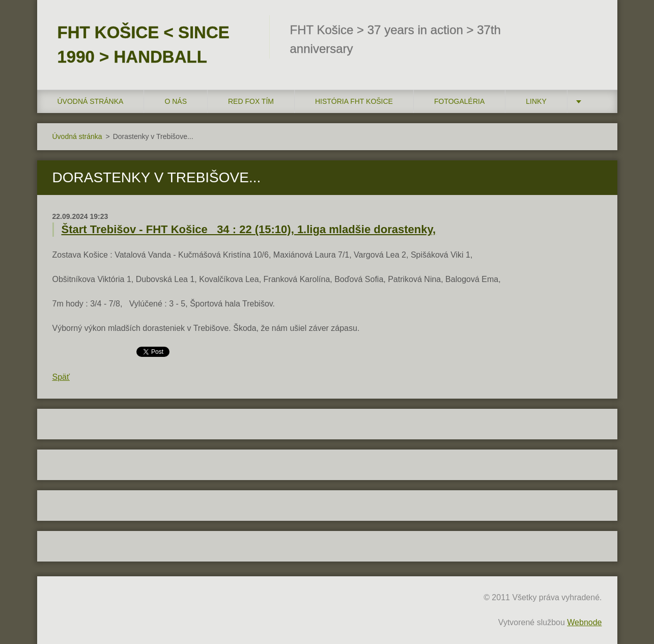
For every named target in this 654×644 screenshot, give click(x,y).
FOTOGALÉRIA (459, 101)
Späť (61, 377)
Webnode (584, 622)
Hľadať (591, 30)
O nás (176, 101)
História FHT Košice (354, 101)
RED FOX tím (251, 101)
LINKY (536, 101)
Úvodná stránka (91, 101)
